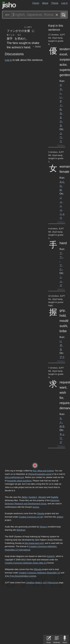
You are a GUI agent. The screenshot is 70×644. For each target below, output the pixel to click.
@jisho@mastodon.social (40, 474)
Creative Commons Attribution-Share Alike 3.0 (26, 563)
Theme (55, 3)
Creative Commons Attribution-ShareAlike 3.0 (40, 573)
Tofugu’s (43, 527)
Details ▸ (61, 145)
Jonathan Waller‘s (34, 583)
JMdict (24, 497)
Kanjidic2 (33, 497)
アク (62, 357)
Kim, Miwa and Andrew (43, 471)
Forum (36, 3)
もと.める (62, 422)
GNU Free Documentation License (21, 576)
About (45, 3)
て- (61, 257)
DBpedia (38, 569)
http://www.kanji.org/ (34, 543)
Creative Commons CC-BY (31, 517)
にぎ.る (61, 345)
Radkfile (55, 497)
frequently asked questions (19, 481)
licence (36, 507)
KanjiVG (51, 556)
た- (61, 269)
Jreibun (60, 517)
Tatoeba (38, 46)
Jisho (9, 5)
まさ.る (61, 121)
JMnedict (42, 497)
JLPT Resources (51, 583)
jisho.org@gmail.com (14, 477)
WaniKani (21, 530)
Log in (64, 3)
